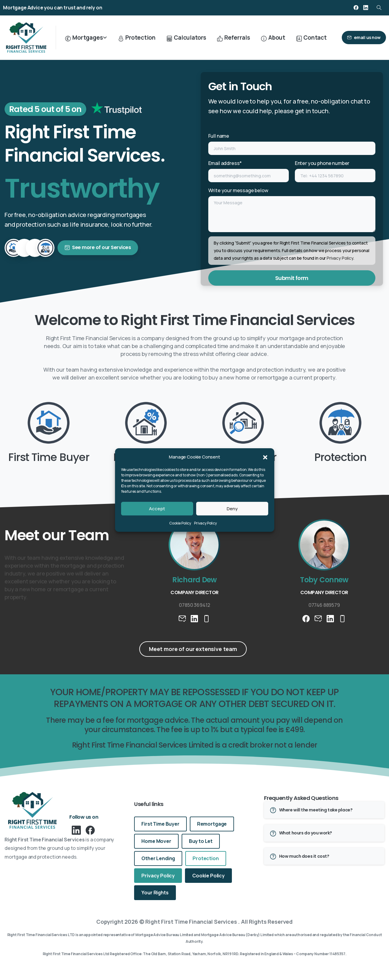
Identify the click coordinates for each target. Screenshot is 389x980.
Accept (157, 509)
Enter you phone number (335, 171)
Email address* (249, 171)
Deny (232, 509)
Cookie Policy (180, 523)
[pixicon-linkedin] (76, 830)
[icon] (140, 111)
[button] (265, 457)
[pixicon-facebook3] (90, 830)
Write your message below (292, 210)
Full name (292, 144)
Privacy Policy (205, 523)
